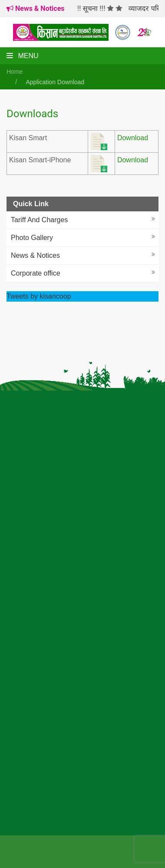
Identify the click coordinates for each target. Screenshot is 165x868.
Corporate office (36, 273)
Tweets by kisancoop (39, 296)
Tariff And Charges (39, 220)
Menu (23, 56)
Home (15, 72)
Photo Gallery (32, 238)
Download (133, 138)
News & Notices (35, 255)
